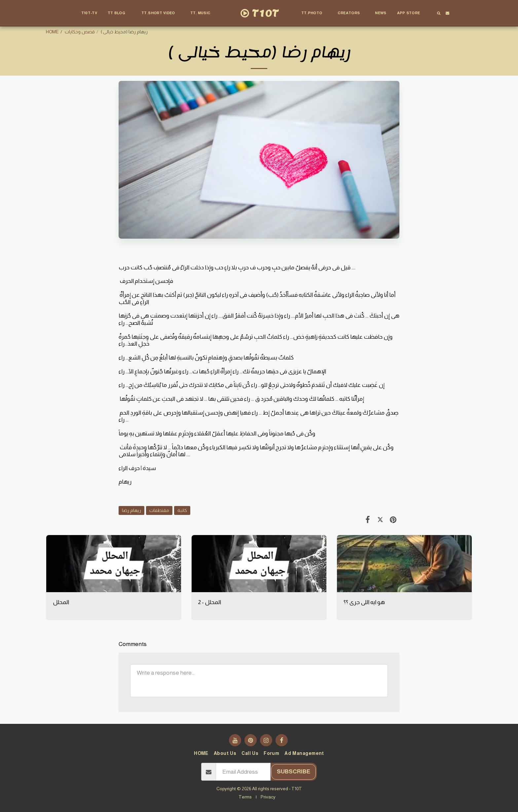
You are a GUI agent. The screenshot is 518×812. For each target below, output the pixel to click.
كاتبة (182, 510)
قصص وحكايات (80, 32)
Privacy (268, 797)
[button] (119, 13)
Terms (245, 797)
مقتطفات (159, 510)
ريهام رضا (131, 510)
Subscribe (294, 771)
